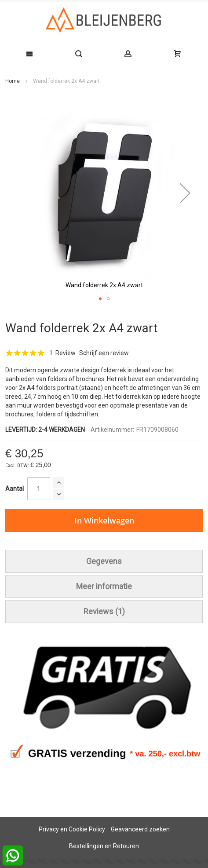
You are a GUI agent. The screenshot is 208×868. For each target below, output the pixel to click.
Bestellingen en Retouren (104, 846)
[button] (185, 193)
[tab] (104, 561)
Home (13, 81)
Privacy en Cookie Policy (72, 829)
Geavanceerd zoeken (140, 829)
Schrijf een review (104, 353)
